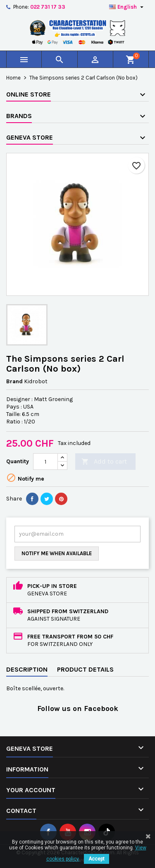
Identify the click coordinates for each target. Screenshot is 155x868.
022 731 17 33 (48, 7)
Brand (14, 381)
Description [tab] (27, 669)
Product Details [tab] (85, 669)
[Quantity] (45, 462)
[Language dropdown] (127, 7)
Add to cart (104, 462)
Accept (97, 859)
